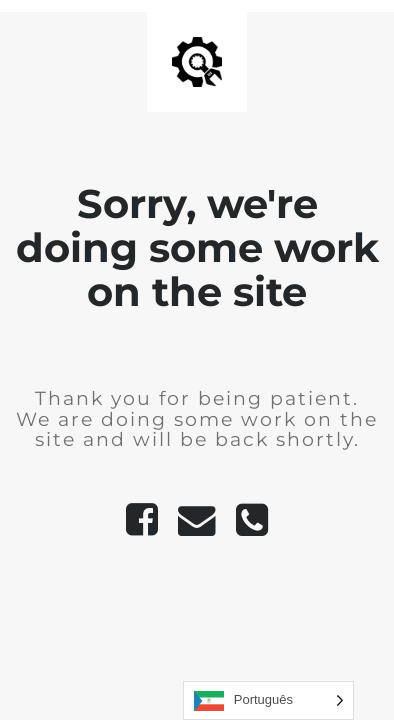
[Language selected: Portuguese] (268, 700)
